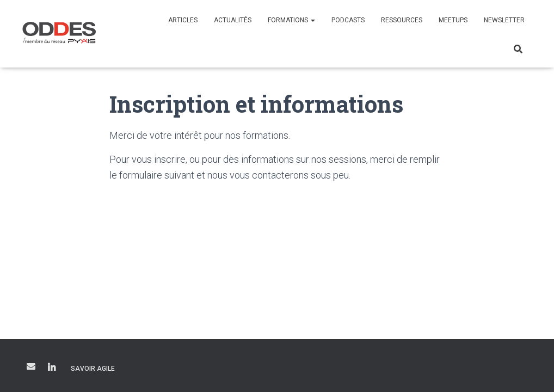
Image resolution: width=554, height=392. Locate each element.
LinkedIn (52, 368)
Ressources (402, 20)
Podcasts (348, 20)
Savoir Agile (93, 369)
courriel (31, 366)
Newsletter (504, 20)
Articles (183, 20)
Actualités (233, 20)
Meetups (453, 20)
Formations (291, 20)
